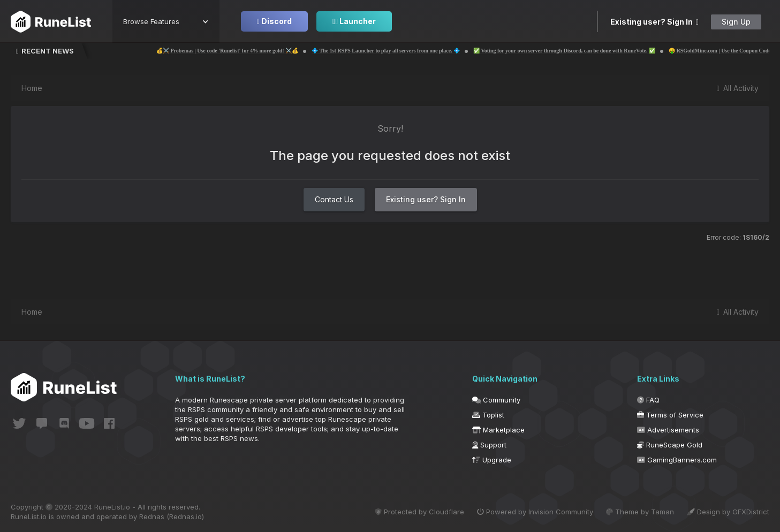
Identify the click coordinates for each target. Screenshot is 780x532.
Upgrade (492, 460)
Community (496, 400)
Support (489, 445)
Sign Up (736, 22)
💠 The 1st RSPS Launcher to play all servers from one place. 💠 (416, 51)
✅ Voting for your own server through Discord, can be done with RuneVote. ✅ (594, 51)
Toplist (488, 415)
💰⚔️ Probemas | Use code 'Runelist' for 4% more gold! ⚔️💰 (257, 51)
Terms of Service (670, 415)
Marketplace (498, 430)
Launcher (354, 21)
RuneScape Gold (670, 445)
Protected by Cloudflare (419, 512)
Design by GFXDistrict (728, 512)
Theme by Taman (640, 512)
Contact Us (334, 199)
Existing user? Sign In (654, 22)
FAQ (648, 400)
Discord (274, 21)
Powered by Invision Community (535, 512)
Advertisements (668, 430)
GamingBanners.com (677, 460)
